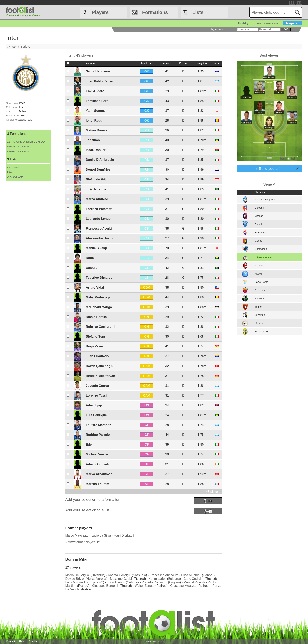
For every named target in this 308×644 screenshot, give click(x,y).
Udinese (259, 323)
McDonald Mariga (99, 307)
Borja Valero (95, 346)
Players (100, 12)
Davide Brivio (74, 579)
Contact (10, 641)
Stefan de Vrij (96, 179)
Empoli (259, 224)
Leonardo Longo (98, 219)
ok (286, 29)
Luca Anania (115, 582)
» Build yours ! (268, 169)
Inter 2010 (13, 167)
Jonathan (93, 140)
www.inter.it (26, 120)
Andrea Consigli (119, 575)
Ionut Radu (94, 120)
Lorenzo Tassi (96, 395)
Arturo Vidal (95, 287)
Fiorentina (260, 232)
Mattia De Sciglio (77, 575)
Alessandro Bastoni (101, 238)
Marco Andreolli (98, 199)
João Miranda (96, 189)
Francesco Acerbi (99, 229)
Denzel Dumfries (98, 170)
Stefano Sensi (96, 337)
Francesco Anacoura (164, 575)
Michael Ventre (97, 454)
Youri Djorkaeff (124, 535)
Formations (155, 12)
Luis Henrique (96, 415)
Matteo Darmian (98, 130)
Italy (14, 47)
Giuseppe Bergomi (105, 586)
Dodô (90, 258)
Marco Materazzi (77, 535)
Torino (258, 307)
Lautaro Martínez (98, 425)
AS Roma (260, 290)
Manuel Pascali (194, 582)
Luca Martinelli (75, 582)
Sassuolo (139, 575)
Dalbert (91, 268)
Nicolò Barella (96, 317)
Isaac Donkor (96, 150)
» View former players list (83, 542)
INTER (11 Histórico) (19, 147)
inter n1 (11, 172)
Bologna (174, 579)
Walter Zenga (144, 586)
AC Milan (260, 265)
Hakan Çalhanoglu (100, 366)
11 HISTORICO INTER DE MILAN (26, 142)
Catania (132, 582)
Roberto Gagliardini (100, 327)
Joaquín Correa (97, 386)
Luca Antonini (191, 575)
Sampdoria (261, 249)
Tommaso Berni (98, 101)
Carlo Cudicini (193, 579)
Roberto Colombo (154, 582)
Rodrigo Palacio (98, 435)
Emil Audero (95, 91)
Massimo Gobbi (121, 579)
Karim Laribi (157, 579)
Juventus (98, 575)
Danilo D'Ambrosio (100, 160)
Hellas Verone (263, 331)
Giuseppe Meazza (183, 586)
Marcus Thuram (98, 484)
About (22, 641)
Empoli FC (96, 582)
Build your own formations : (270, 23)
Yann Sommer (96, 111)
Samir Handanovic (100, 71)
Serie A (25, 47)
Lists (198, 12)
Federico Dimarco (99, 278)
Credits (33, 641)
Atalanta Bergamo (265, 199)
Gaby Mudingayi (98, 297)
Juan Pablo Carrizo (100, 81)
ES (292, 3)
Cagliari (174, 582)
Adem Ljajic (95, 405)
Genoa (208, 575)
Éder (89, 445)
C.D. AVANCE (15, 177)
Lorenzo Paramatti (100, 209)
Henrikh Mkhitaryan (100, 376)
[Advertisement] (28, 240)
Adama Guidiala (98, 464)
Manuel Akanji (96, 248)
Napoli (258, 274)
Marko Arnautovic (99, 474)
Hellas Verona (96, 579)
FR (299, 3)
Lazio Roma (261, 282)
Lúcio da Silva (101, 535)
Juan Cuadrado (97, 356)
